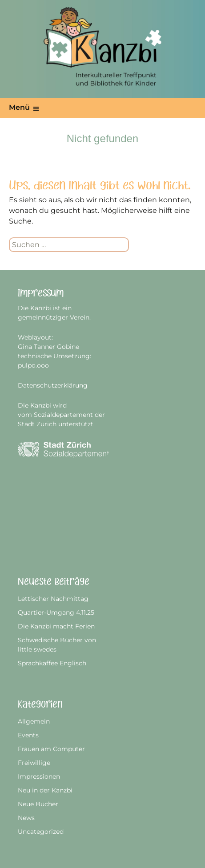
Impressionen (39, 776)
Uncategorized (41, 832)
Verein (80, 317)
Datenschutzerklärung (53, 385)
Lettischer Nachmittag (53, 599)
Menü (19, 107)
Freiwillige (34, 763)
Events (28, 735)
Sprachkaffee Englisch (52, 663)
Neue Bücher (38, 804)
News (26, 818)
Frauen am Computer (51, 749)
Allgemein (34, 721)
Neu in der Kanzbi (45, 790)
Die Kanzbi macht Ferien (56, 626)
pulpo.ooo (33, 365)
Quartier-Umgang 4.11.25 (56, 612)
